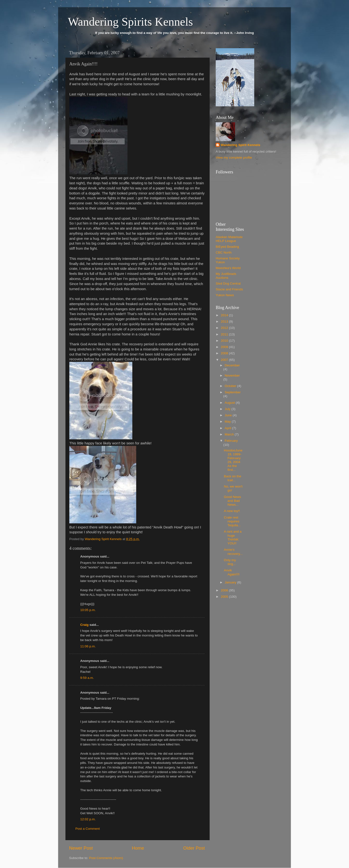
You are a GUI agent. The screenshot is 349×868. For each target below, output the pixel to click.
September (233, 392)
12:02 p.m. (88, 819)
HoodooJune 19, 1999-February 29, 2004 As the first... (233, 460)
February (231, 441)
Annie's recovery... (233, 552)
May (228, 422)
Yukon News (225, 295)
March (230, 434)
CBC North (224, 252)
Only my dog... (230, 562)
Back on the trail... (233, 478)
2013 (225, 322)
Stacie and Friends (229, 289)
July (228, 409)
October (231, 386)
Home (138, 848)
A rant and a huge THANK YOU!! (233, 537)
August (230, 403)
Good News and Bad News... (233, 501)
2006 (225, 590)
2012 (225, 328)
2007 (225, 360)
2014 (225, 315)
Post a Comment (88, 829)
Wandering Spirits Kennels (130, 22)
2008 (225, 353)
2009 (225, 347)
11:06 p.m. (88, 646)
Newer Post (81, 848)
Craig (84, 625)
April (228, 428)
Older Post (194, 848)
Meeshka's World (228, 268)
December (232, 365)
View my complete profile (234, 158)
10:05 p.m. (88, 610)
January (231, 582)
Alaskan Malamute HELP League (229, 239)
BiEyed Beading (227, 247)
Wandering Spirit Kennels (240, 145)
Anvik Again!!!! (232, 572)
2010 (225, 341)
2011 (225, 334)
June (229, 415)
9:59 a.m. (87, 678)
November (232, 376)
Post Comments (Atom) (106, 858)
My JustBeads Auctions (226, 276)
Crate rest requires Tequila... (232, 521)
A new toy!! (232, 511)
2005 (225, 597)
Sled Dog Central (228, 283)
